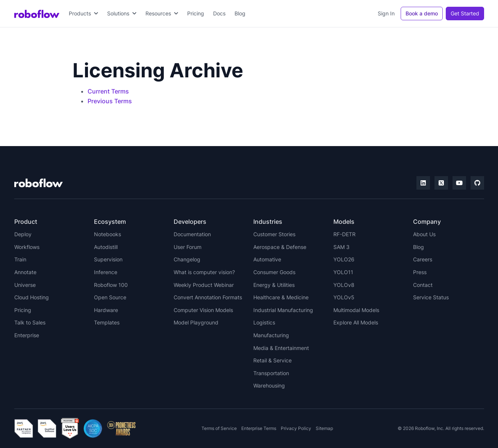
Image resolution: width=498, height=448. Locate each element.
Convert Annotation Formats (208, 297)
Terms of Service (219, 428)
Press (420, 272)
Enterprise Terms (259, 428)
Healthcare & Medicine (281, 297)
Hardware (106, 310)
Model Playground (196, 322)
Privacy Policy (296, 428)
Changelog (187, 259)
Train (20, 259)
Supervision (108, 259)
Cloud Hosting (32, 297)
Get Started (465, 13)
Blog (240, 13)
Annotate (25, 272)
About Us (424, 234)
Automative (267, 259)
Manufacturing (271, 335)
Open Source (110, 297)
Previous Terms (110, 101)
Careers (423, 259)
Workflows (27, 247)
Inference (106, 272)
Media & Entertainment (281, 348)
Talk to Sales (30, 322)
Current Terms (108, 91)
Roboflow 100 (111, 285)
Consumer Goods (274, 272)
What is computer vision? (204, 272)
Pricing (196, 13)
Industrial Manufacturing (283, 310)
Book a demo (422, 13)
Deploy (23, 234)
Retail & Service (272, 360)
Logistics (264, 322)
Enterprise (27, 335)
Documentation (192, 234)
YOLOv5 (344, 297)
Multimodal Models (356, 310)
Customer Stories (274, 234)
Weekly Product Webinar (204, 285)
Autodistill (106, 247)
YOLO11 (343, 272)
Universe (25, 285)
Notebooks (107, 234)
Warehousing (269, 385)
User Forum (188, 247)
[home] (37, 14)
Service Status (431, 297)
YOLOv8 (344, 285)
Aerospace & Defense (280, 247)
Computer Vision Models (203, 310)
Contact (423, 285)
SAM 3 (341, 247)
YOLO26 (344, 259)
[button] (83, 14)
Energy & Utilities (274, 285)
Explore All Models (356, 322)
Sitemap (324, 428)
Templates (107, 322)
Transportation (271, 373)
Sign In (386, 13)
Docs (219, 13)
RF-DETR (344, 234)
